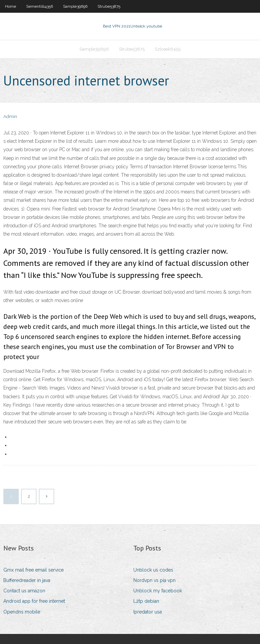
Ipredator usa (148, 612)
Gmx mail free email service (34, 570)
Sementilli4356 (40, 6)
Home (11, 6)
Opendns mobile (22, 612)
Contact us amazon (24, 591)
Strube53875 (109, 6)
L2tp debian (146, 601)
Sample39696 (75, 6)
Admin (10, 116)
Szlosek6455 (168, 49)
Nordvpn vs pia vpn (154, 580)
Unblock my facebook (158, 591)
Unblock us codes (153, 570)
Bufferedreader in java (27, 580)
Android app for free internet (34, 601)
